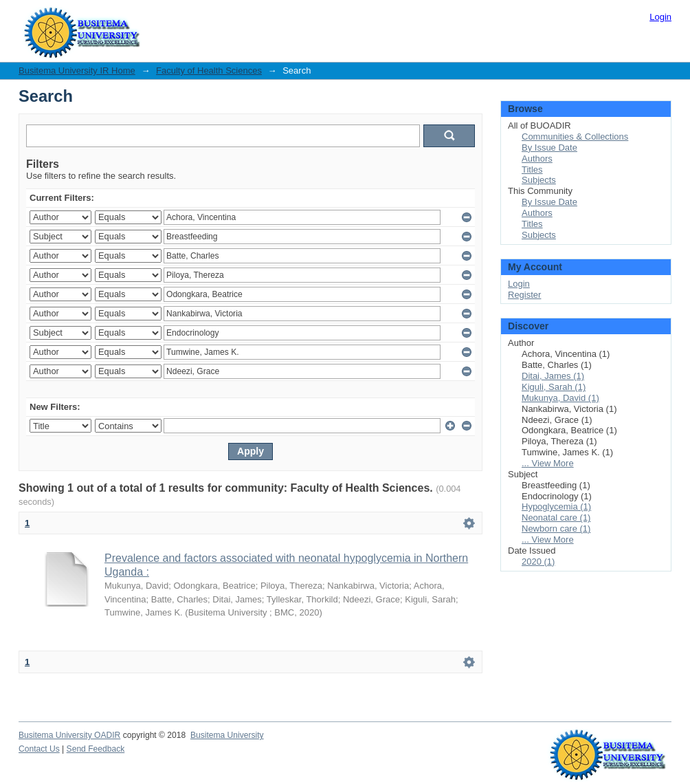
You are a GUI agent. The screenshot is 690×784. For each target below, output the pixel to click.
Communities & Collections (575, 137)
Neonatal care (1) (556, 518)
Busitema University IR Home (77, 70)
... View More (548, 463)
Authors (537, 159)
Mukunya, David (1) (560, 398)
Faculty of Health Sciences (209, 70)
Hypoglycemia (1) (556, 507)
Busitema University (227, 735)
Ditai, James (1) (553, 376)
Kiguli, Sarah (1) (554, 387)
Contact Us (39, 749)
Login (660, 17)
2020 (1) (538, 562)
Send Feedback (96, 749)
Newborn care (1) (556, 529)
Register (524, 295)
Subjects (539, 180)
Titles (532, 170)
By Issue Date (549, 148)
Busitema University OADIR (69, 735)
